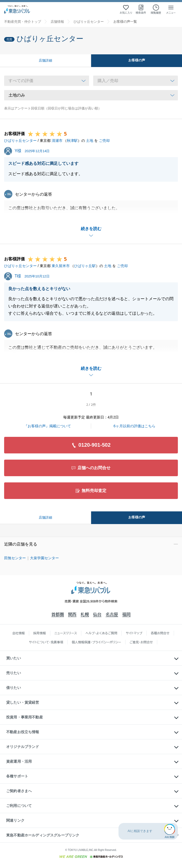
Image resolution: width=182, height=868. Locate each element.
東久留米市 (61, 266)
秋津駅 (72, 141)
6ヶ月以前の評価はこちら (134, 426)
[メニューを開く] (171, 9)
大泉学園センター (44, 558)
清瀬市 (57, 141)
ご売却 (104, 141)
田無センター (15, 558)
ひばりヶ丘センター (20, 141)
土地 (90, 141)
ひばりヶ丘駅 (85, 266)
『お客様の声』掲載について (48, 426)
